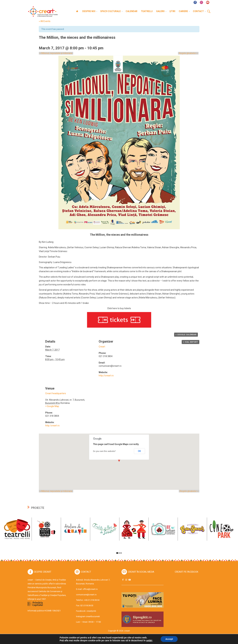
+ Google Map (52, 406)
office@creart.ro (90, 589)
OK (139, 451)
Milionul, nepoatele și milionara (55, 53)
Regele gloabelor (189, 53)
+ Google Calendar (186, 335)
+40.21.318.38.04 (92, 600)
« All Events (45, 21)
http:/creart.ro (52, 426)
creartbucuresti (93, 616)
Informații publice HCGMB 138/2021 (44, 611)
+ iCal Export (190, 342)
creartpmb (91, 611)
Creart (102, 347)
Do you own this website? (104, 451)
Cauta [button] (209, 12)
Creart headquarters (56, 393)
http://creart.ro (106, 376)
